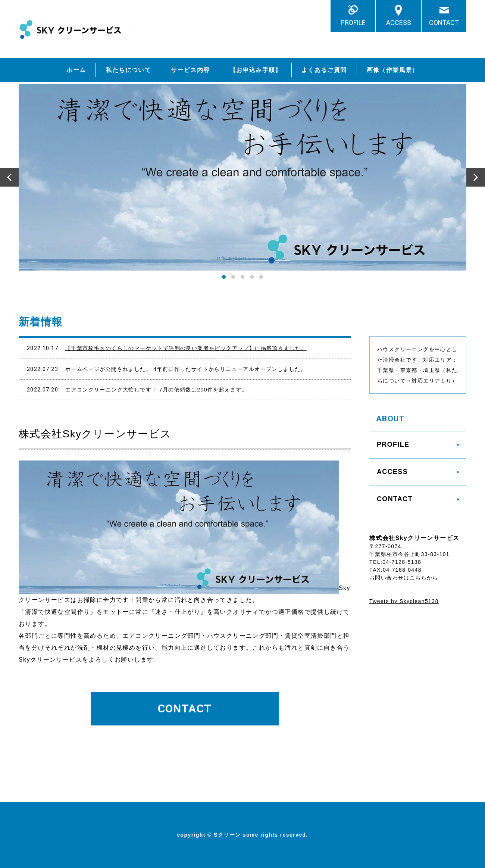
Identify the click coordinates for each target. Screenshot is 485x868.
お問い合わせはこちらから (404, 578)
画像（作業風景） (393, 70)
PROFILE (353, 23)
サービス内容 (190, 70)
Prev (9, 177)
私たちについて (128, 70)
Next (476, 177)
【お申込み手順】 (256, 70)
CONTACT (444, 23)
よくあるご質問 (324, 70)
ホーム (76, 70)
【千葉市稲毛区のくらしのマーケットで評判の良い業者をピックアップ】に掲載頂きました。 (186, 348)
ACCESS (399, 23)
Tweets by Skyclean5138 (404, 601)
